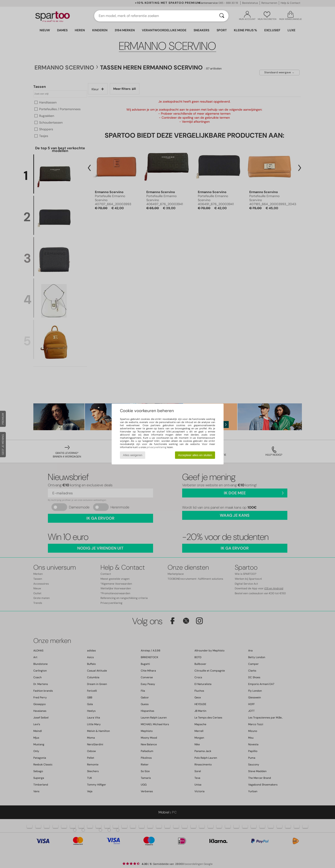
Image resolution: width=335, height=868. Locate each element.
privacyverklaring (156, 447)
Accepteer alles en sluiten (195, 455)
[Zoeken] (222, 16)
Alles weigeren (133, 455)
